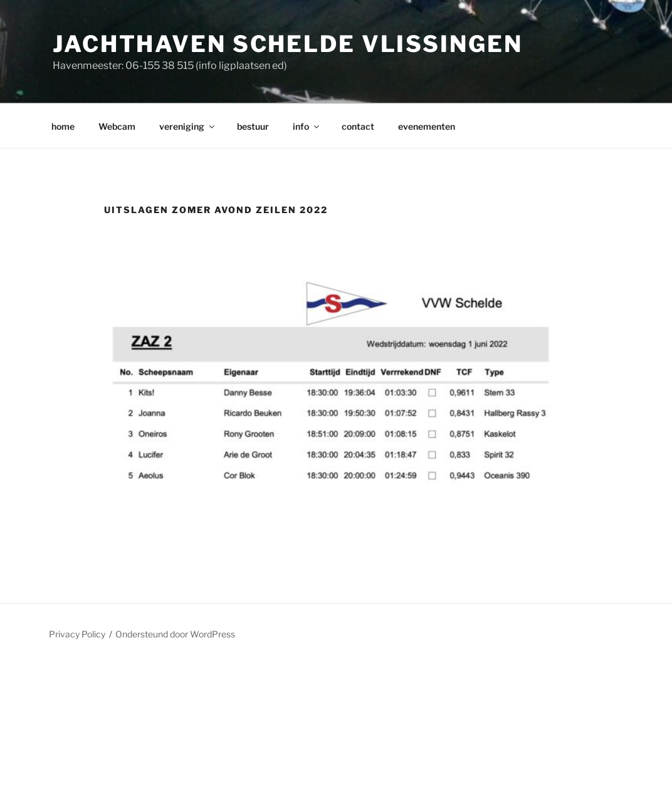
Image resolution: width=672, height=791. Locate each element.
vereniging (188, 126)
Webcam (117, 126)
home (63, 126)
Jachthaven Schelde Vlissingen (288, 44)
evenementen (427, 126)
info (307, 126)
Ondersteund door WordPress (175, 634)
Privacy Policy (77, 634)
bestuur (253, 126)
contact (358, 126)
